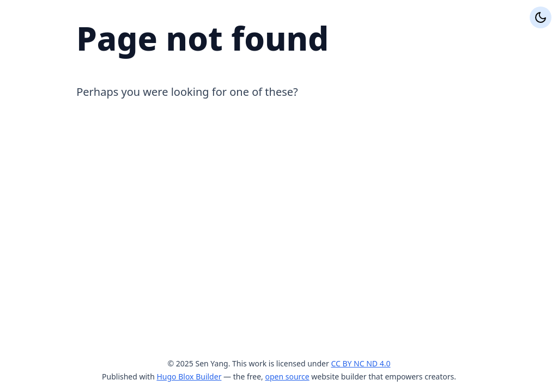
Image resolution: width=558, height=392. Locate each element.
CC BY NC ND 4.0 (360, 363)
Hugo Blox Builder (189, 376)
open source (287, 376)
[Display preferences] (541, 17)
